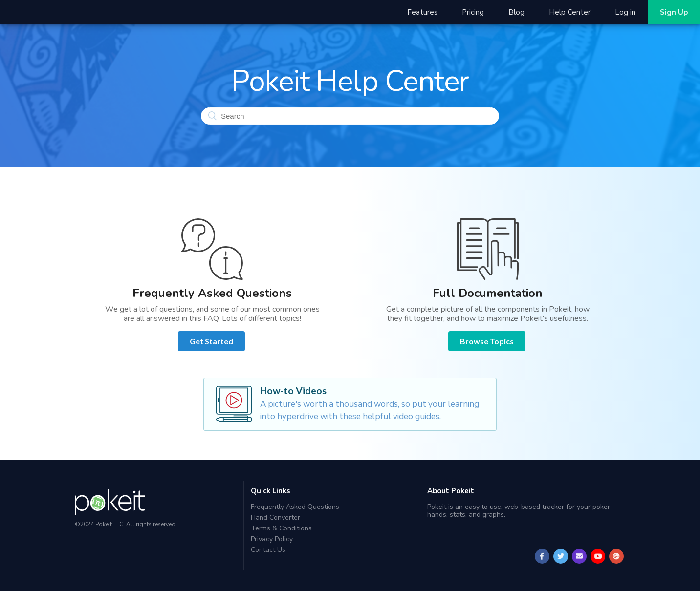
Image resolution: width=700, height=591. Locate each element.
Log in (625, 12)
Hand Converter (275, 517)
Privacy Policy (272, 539)
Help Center (570, 12)
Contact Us (268, 549)
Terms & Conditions (281, 528)
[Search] (350, 116)
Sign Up (674, 12)
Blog (516, 12)
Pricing (473, 12)
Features (422, 12)
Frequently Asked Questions (295, 507)
